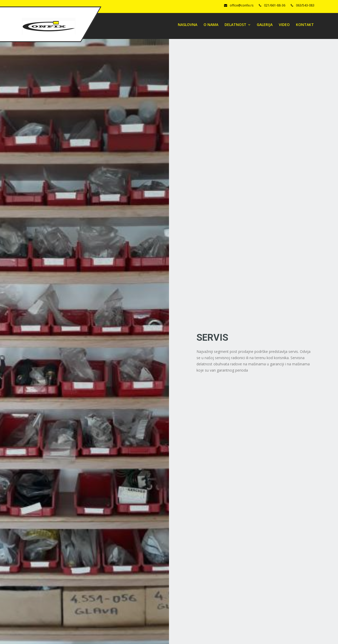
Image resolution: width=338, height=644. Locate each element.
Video (284, 25)
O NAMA (211, 25)
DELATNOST (238, 25)
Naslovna (188, 25)
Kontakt (305, 25)
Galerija (265, 25)
